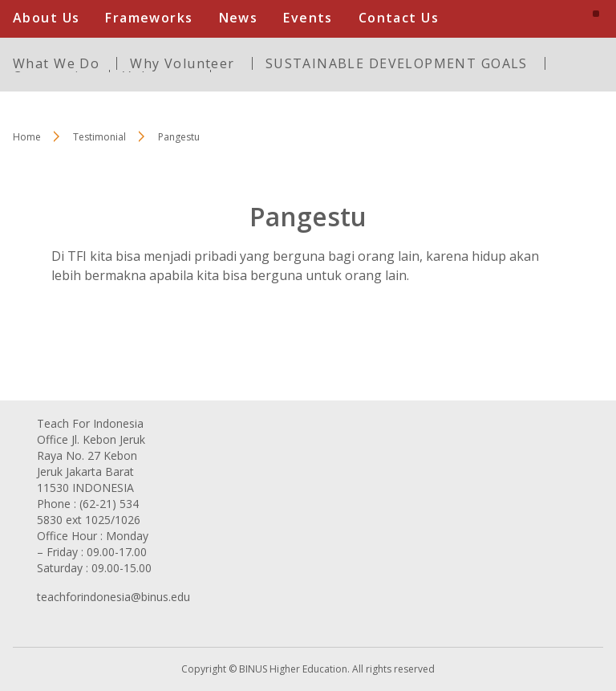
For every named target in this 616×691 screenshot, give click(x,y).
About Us (46, 18)
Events (308, 18)
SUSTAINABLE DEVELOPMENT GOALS (397, 63)
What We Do (56, 63)
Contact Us (399, 18)
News (239, 18)
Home (27, 137)
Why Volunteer (182, 63)
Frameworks (149, 18)
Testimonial (99, 137)
